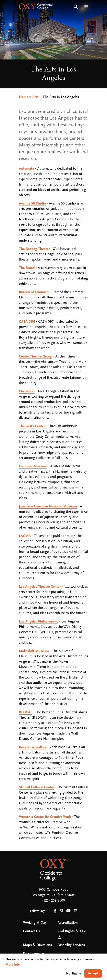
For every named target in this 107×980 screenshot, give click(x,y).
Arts (35, 97)
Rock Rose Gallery (33, 747)
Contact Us (32, 931)
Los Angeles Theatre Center (40, 587)
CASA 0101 (27, 322)
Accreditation (68, 923)
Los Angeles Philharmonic (39, 622)
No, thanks (74, 973)
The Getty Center (32, 426)
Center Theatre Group (36, 357)
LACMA (25, 536)
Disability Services (71, 945)
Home (24, 97)
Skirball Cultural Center (37, 787)
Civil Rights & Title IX (72, 934)
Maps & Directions (37, 945)
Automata (27, 169)
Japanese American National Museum (48, 506)
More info (13, 965)
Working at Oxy (35, 923)
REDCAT (26, 712)
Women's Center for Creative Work (45, 817)
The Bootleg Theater (34, 249)
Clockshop (27, 391)
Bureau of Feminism (34, 292)
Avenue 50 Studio (32, 204)
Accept (93, 973)
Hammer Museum (33, 466)
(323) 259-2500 (53, 901)
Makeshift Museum (34, 651)
